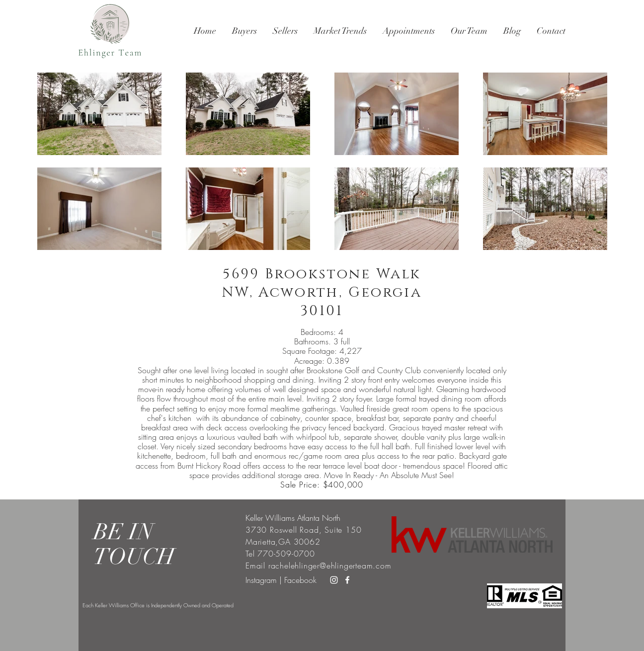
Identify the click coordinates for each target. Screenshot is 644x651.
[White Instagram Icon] (334, 580)
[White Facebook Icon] (347, 580)
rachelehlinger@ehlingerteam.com (330, 566)
